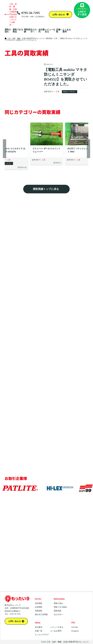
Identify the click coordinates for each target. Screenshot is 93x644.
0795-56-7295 (31, 14)
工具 (57, 92)
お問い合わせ (59, 15)
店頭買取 (39, 603)
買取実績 (27, 31)
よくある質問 (67, 31)
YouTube (75, 627)
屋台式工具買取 (41, 614)
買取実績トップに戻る (46, 189)
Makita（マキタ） (70, 92)
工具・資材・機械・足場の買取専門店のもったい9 (67, 642)
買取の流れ (8, 31)
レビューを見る (50, 31)
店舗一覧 (59, 31)
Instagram (75, 631)
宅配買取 (39, 611)
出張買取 (39, 607)
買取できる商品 (18, 31)
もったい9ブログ (42, 635)
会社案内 (42, 31)
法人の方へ (33, 31)
